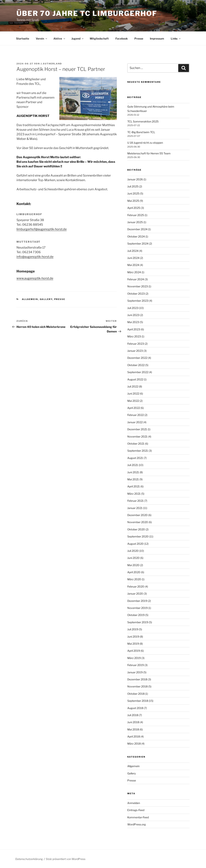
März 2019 (134, 658)
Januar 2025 (135, 222)
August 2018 (135, 708)
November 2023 (138, 286)
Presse (139, 38)
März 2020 (134, 579)
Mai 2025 (133, 201)
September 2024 (138, 244)
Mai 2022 (133, 401)
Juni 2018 (133, 722)
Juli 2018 (133, 715)
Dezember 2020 (137, 515)
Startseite (23, 38)
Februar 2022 (136, 415)
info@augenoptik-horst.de (35, 257)
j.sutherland (51, 64)
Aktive (60, 38)
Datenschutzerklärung (29, 859)
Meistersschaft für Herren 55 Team (149, 153)
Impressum (157, 38)
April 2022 (134, 408)
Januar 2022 (135, 422)
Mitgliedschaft (99, 38)
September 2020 (138, 536)
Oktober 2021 (136, 444)
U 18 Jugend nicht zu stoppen (145, 143)
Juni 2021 (133, 472)
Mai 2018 (133, 729)
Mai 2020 (133, 565)
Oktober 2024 (136, 236)
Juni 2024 (133, 258)
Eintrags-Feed (136, 810)
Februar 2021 (135, 501)
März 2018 (134, 744)
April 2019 (134, 651)
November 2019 (137, 608)
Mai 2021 (133, 479)
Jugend (78, 38)
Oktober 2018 (136, 694)
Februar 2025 (136, 215)
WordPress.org (137, 824)
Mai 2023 (133, 322)
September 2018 (138, 701)
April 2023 (134, 329)
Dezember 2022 (137, 358)
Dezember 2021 (137, 429)
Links (176, 38)
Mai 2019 (133, 644)
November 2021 (137, 436)
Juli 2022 (133, 386)
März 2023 (134, 336)
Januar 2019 (135, 672)
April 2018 (134, 736)
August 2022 (135, 379)
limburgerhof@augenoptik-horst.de (42, 229)
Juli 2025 (133, 186)
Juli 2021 (133, 465)
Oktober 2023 (136, 294)
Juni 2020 (133, 558)
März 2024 (134, 272)
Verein (42, 38)
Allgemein (30, 299)
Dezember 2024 (137, 229)
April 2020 (134, 572)
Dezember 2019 (137, 601)
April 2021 (134, 486)
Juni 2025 (133, 193)
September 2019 (138, 622)
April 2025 (134, 208)
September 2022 (138, 372)
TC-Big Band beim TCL (141, 132)
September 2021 (138, 451)
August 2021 (135, 458)
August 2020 (135, 544)
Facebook (122, 38)
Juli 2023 (133, 308)
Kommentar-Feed (138, 817)
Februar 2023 (136, 344)
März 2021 (134, 494)
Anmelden (134, 803)
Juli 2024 (133, 251)
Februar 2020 (136, 586)
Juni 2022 (133, 393)
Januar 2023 (135, 351)
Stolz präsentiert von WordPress (66, 859)
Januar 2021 (135, 508)
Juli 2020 (133, 551)
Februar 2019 (136, 665)
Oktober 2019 (136, 615)
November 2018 (137, 686)
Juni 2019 (133, 637)
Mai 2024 (133, 265)
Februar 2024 (136, 279)
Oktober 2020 (136, 529)
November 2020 (138, 522)
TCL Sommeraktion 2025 (143, 121)
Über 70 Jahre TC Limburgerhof (87, 13)
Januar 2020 (135, 594)
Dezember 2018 (137, 679)
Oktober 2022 (136, 365)
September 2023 (138, 301)
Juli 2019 (133, 629)
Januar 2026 (135, 179)
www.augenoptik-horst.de (35, 278)
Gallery (46, 299)
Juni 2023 (133, 315)
